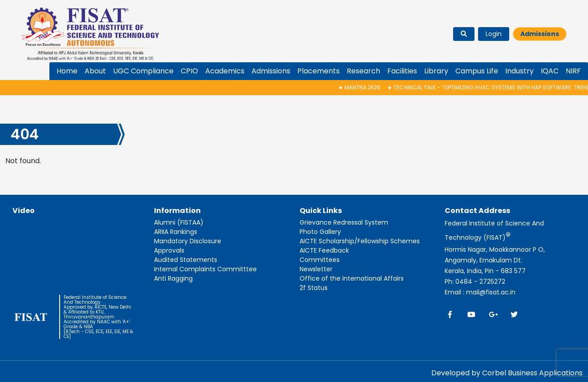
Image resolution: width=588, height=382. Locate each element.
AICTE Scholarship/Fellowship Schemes (360, 241)
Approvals (169, 250)
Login (494, 34)
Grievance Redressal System (344, 222)
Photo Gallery (320, 232)
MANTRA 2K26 (364, 87)
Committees (320, 260)
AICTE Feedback (324, 250)
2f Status (314, 288)
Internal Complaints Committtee (205, 269)
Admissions (540, 34)
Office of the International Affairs (352, 278)
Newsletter (316, 269)
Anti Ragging (173, 278)
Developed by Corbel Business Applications (507, 373)
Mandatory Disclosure (188, 241)
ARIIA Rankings (176, 232)
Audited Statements (186, 260)
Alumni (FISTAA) (179, 222)
